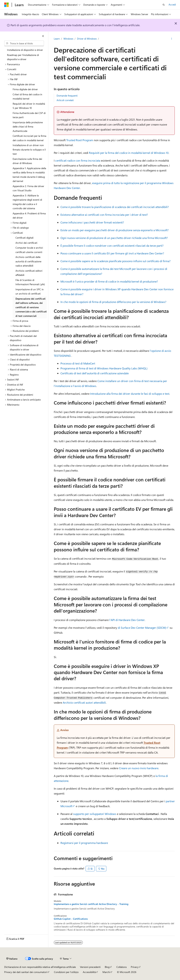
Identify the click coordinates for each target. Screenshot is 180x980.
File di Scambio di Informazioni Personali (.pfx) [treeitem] (30, 282)
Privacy (135, 967)
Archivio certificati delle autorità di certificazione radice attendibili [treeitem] (28, 261)
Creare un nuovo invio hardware (139, 768)
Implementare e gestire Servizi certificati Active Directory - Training (91, 904)
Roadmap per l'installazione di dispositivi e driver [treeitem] (23, 57)
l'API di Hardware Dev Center (127, 620)
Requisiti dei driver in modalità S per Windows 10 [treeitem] (29, 106)
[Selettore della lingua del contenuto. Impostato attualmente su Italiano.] (12, 959)
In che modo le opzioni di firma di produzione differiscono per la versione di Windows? (113, 302)
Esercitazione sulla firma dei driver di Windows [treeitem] (27, 161)
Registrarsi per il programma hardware (84, 843)
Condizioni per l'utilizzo (66, 972)
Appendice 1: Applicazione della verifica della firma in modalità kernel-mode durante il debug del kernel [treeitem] (29, 175)
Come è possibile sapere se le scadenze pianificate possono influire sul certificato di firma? (115, 261)
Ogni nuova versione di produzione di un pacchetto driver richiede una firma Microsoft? (114, 238)
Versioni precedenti (90, 967)
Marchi (106, 972)
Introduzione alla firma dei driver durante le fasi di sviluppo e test (130, 394)
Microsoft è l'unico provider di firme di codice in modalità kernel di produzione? (109, 281)
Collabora (121, 967)
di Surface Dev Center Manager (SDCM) (142, 628)
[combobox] (24, 43)
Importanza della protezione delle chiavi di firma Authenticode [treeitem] (28, 127)
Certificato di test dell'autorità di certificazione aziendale (95, 373)
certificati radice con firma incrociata (78, 160)
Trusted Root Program (80, 140)
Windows (68, 39)
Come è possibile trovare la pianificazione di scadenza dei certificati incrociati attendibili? (115, 207)
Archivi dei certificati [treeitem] (26, 243)
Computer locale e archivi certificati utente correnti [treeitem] (29, 250)
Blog (107, 967)
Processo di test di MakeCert (78, 363)
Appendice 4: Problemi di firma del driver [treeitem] (29, 216)
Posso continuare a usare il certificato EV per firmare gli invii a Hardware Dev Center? (112, 253)
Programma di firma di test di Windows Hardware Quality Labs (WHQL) (104, 368)
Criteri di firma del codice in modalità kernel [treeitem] (27, 97)
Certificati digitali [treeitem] (24, 238)
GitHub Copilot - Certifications (71, 919)
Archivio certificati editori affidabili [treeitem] (29, 273)
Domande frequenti (67, 96)
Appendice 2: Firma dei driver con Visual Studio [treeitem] (28, 188)
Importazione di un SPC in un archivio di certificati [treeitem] (30, 292)
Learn (57, 39)
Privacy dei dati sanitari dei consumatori (26, 972)
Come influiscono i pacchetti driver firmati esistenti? (92, 222)
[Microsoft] (7, 5)
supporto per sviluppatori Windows (95, 814)
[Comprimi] (43, 36)
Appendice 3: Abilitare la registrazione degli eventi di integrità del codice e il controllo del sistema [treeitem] (27, 202)
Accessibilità (89, 972)
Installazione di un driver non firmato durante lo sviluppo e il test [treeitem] (29, 149)
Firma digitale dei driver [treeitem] (25, 89)
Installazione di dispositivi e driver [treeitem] (25, 50)
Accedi (172, 4)
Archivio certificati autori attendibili (84, 702)
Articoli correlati (65, 100)
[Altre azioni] (171, 39)
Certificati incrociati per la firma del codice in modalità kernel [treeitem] (29, 138)
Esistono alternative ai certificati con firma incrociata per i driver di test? (104, 215)
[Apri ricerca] (164, 5)
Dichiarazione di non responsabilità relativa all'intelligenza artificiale (40, 967)
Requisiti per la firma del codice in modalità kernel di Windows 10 (129, 153)
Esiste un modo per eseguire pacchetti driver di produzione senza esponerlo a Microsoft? (115, 230)
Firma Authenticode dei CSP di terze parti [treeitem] (29, 115)
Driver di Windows (87, 39)
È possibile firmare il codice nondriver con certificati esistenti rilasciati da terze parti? (112, 246)
